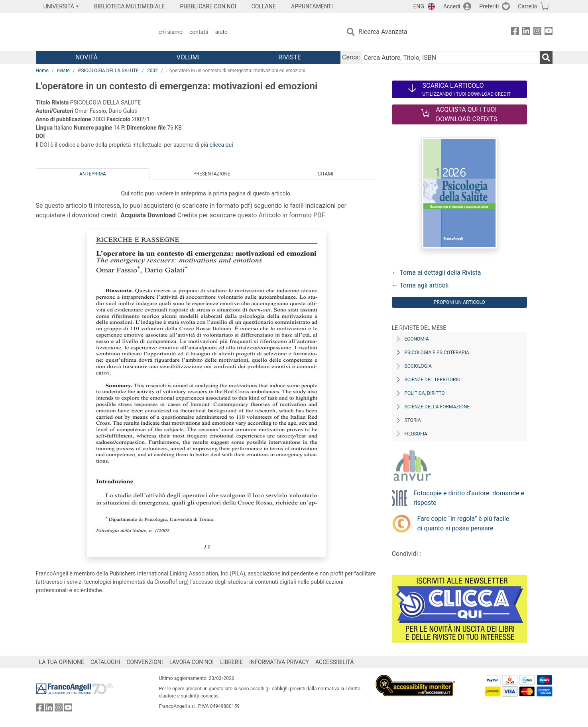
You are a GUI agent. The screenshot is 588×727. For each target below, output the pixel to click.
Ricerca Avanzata (383, 32)
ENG (419, 6)
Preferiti (489, 6)
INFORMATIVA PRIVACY (279, 662)
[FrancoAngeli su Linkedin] (526, 32)
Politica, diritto (425, 393)
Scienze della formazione (437, 407)
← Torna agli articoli (420, 285)
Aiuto (221, 32)
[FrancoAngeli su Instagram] (537, 32)
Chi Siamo (171, 32)
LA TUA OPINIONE (62, 662)
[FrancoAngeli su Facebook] (515, 32)
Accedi (452, 6)
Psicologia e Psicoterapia (437, 353)
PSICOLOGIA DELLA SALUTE (108, 71)
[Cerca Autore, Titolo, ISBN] (450, 57)
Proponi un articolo (459, 302)
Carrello (527, 6)
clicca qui (221, 145)
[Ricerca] (546, 57)
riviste (63, 71)
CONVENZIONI (145, 662)
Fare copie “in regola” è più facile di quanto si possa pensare (463, 523)
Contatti (199, 32)
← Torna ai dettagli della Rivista (437, 273)
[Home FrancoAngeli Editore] (89, 32)
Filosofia (416, 434)
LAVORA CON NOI (192, 662)
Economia (417, 339)
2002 (152, 71)
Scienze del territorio (433, 380)
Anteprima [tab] (93, 174)
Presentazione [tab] (212, 174)
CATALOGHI (105, 662)
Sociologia (418, 366)
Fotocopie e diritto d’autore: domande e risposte (469, 498)
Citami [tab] (325, 174)
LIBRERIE (231, 662)
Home (42, 71)
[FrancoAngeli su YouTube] (549, 32)
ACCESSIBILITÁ (334, 662)
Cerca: (351, 57)
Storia (413, 420)
